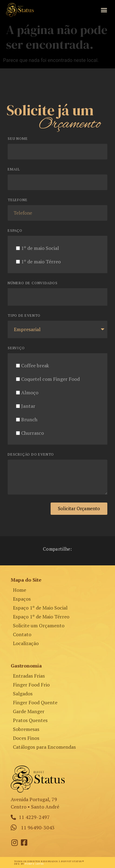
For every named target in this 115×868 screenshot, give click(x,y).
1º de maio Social (40, 248)
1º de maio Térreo (41, 262)
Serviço (16, 348)
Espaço (15, 231)
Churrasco (33, 433)
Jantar (28, 406)
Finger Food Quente (35, 702)
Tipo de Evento (24, 316)
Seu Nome (18, 139)
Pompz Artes (34, 864)
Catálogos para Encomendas (44, 747)
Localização (26, 643)
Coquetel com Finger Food (50, 379)
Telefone (17, 200)
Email (14, 169)
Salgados (23, 694)
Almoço (30, 392)
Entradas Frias (29, 676)
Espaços (22, 599)
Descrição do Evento (31, 455)
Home (19, 590)
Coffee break (35, 365)
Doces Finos (26, 738)
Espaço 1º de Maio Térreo (41, 617)
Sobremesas (26, 729)
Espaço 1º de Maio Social (40, 608)
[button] (104, 10)
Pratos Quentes (30, 720)
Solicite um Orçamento (39, 625)
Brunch (29, 419)
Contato (22, 634)
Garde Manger (29, 711)
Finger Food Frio (31, 685)
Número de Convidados (33, 283)
